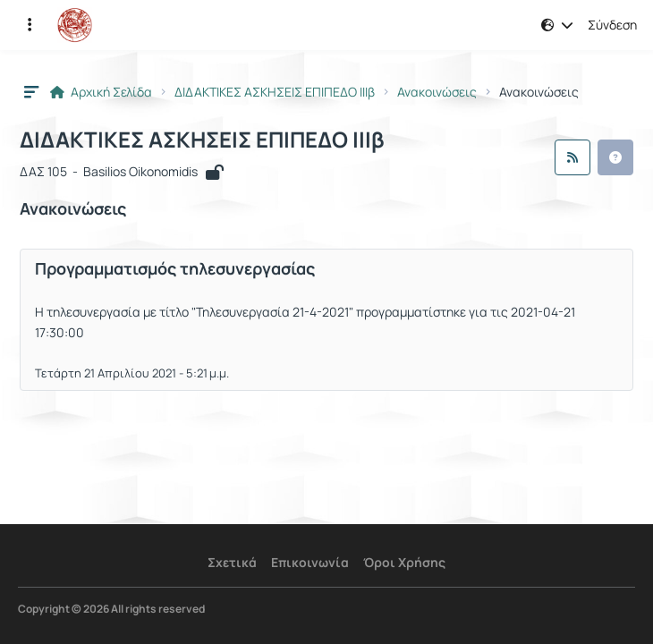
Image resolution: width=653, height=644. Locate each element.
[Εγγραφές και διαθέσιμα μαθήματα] (30, 25)
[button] (557, 25)
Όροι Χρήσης (404, 562)
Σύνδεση (612, 25)
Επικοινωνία (310, 562)
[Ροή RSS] (572, 157)
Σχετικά (232, 562)
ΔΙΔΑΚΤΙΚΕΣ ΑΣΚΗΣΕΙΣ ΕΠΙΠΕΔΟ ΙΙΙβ (275, 92)
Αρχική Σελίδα (101, 92)
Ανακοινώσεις (437, 92)
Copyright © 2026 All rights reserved (111, 609)
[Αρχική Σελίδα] (75, 25)
